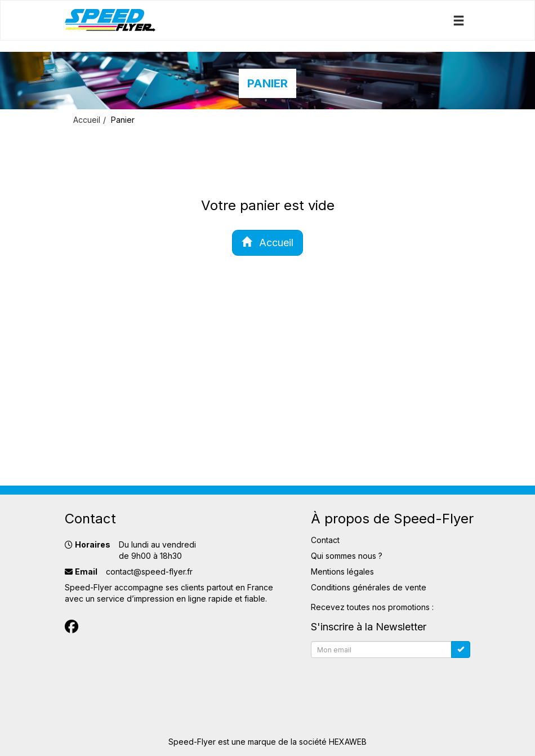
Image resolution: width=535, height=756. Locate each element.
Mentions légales (342, 572)
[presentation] (396, 684)
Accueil (87, 120)
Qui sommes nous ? (347, 556)
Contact (325, 540)
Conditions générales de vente (369, 587)
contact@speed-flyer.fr (149, 572)
